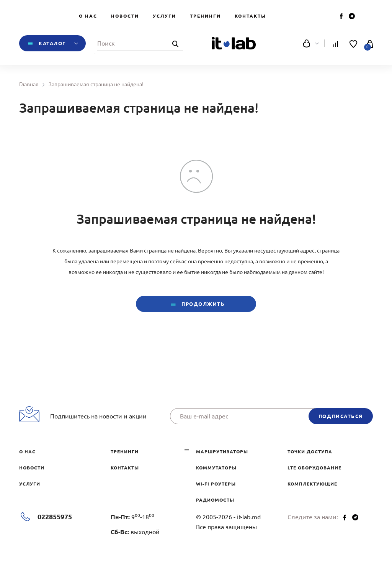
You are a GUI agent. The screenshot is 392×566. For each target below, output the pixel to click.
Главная (29, 84)
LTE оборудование (314, 468)
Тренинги (205, 16)
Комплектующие (312, 484)
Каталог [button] (52, 43)
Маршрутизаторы (222, 452)
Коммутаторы (216, 468)
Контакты (250, 16)
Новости (125, 16)
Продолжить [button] (196, 304)
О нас (88, 16)
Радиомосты (215, 500)
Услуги (164, 16)
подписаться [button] (341, 416)
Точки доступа (310, 452)
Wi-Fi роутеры (216, 484)
